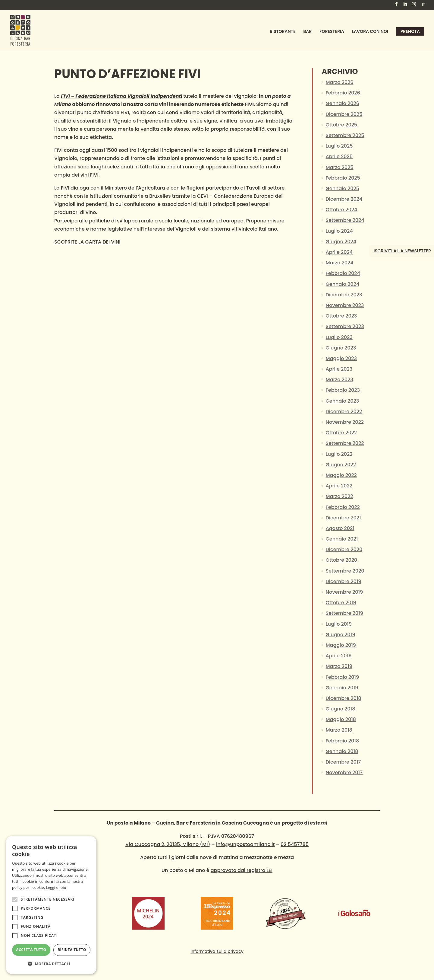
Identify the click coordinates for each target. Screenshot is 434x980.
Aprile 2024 (339, 252)
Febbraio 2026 (343, 93)
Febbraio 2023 (343, 390)
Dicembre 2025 (344, 114)
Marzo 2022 (339, 496)
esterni (319, 823)
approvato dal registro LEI (242, 870)
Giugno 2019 (340, 635)
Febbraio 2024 (343, 273)
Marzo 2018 (339, 730)
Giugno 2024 (341, 242)
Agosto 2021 (340, 528)
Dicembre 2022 (344, 412)
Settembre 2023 (345, 326)
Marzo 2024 (339, 263)
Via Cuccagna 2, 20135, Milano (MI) (168, 844)
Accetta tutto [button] (31, 950)
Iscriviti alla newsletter (402, 251)
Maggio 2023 (341, 358)
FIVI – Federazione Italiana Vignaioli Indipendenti (122, 96)
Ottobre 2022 (341, 433)
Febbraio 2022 (343, 507)
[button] (51, 964)
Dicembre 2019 (343, 581)
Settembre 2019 (344, 613)
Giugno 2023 (341, 348)
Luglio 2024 (339, 231)
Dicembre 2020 (344, 549)
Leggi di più (56, 887)
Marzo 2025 (339, 167)
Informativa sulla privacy (217, 951)
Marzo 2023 (339, 380)
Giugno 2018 (340, 709)
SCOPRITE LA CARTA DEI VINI (87, 242)
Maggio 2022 (341, 475)
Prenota (410, 31)
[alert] (51, 905)
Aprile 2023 (339, 369)
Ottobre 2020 (341, 560)
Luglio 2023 (339, 337)
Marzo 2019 (339, 666)
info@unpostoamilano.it (245, 844)
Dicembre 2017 (343, 762)
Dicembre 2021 (343, 518)
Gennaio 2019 (342, 688)
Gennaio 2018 (342, 751)
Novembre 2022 (344, 422)
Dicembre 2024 (344, 199)
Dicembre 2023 (344, 295)
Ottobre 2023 (341, 316)
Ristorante (283, 32)
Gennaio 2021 (342, 539)
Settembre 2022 (345, 443)
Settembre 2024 (345, 220)
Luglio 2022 (339, 454)
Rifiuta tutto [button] (72, 950)
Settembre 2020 (345, 571)
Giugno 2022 (341, 465)
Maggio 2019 (341, 645)
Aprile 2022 (339, 486)
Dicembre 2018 (343, 698)
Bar (307, 32)
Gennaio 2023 (342, 401)
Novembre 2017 (344, 773)
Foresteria (332, 32)
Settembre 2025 (345, 135)
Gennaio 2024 (342, 284)
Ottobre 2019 (341, 603)
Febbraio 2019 (342, 677)
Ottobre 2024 (341, 210)
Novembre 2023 (345, 305)
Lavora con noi (370, 32)
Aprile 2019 (338, 656)
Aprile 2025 (339, 156)
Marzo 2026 (339, 82)
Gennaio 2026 (342, 103)
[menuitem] (423, 6)
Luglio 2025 (339, 146)
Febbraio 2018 (342, 741)
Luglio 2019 (338, 624)
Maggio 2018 (341, 719)
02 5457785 (295, 844)
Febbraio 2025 (343, 178)
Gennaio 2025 (342, 188)
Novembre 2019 (344, 592)
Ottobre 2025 (341, 125)
